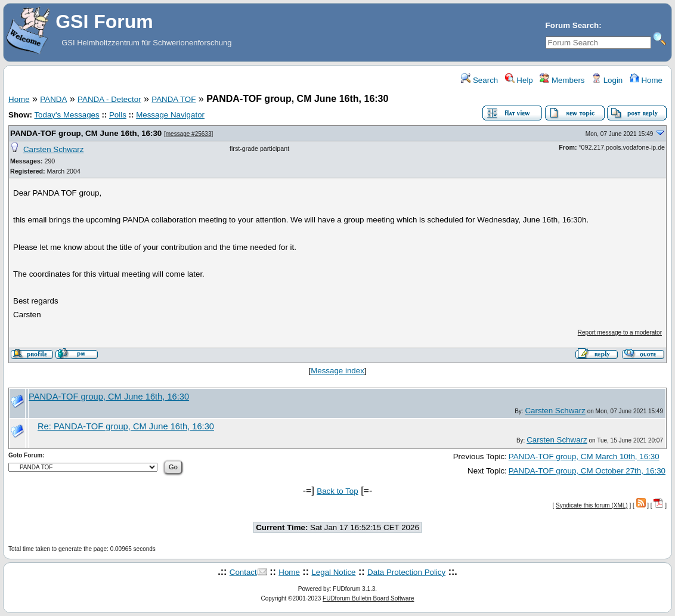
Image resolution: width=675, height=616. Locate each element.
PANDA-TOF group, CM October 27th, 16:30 (587, 471)
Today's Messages (66, 115)
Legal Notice (333, 572)
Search (479, 80)
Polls (118, 115)
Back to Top (337, 491)
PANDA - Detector (109, 99)
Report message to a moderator (620, 332)
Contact (243, 572)
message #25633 (189, 134)
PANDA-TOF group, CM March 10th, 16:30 (584, 456)
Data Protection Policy (406, 572)
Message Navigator (170, 115)
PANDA (53, 99)
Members (562, 80)
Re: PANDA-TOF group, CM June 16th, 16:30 (126, 426)
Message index (337, 371)
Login (607, 80)
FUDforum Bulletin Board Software (368, 598)
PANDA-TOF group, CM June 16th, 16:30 (87, 133)
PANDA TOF (174, 99)
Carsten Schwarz (53, 149)
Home (646, 80)
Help (519, 80)
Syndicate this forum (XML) (592, 505)
